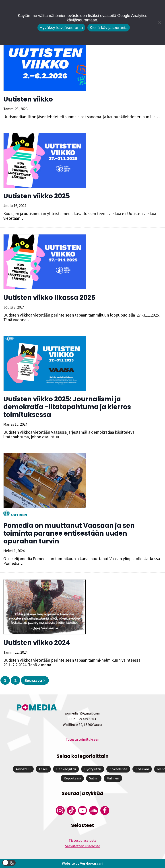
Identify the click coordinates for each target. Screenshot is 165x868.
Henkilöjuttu (66, 769)
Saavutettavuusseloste (83, 846)
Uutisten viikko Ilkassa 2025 (49, 298)
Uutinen (19, 515)
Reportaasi (72, 778)
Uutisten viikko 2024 (37, 643)
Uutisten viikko (28, 99)
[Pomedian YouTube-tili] (82, 810)
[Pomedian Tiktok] (71, 810)
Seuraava (35, 680)
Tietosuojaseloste (83, 840)
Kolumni (142, 769)
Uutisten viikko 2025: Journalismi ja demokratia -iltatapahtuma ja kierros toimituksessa (67, 407)
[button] (9, 863)
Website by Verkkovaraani (82, 863)
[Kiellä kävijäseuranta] (159, 23)
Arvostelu (23, 769)
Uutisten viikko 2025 (37, 196)
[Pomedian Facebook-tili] (105, 810)
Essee (43, 769)
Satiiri (94, 778)
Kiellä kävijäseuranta (109, 28)
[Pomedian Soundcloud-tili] (94, 810)
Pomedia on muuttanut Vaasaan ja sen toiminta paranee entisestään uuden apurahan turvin (69, 533)
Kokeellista (118, 769)
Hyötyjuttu (93, 769)
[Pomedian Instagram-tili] (60, 810)
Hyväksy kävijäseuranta (61, 28)
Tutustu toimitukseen (82, 739)
